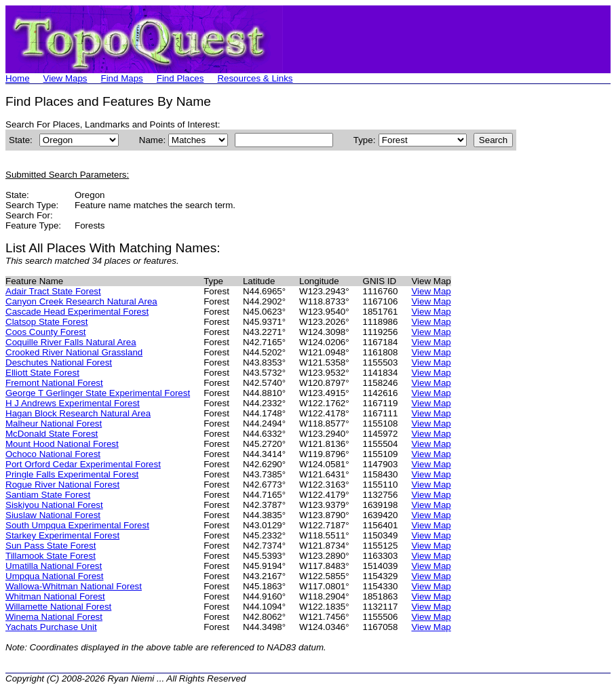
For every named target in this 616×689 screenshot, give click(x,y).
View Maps (65, 78)
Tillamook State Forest (51, 556)
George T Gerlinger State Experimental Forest (98, 393)
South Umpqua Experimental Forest (77, 525)
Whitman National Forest (55, 596)
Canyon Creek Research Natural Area (81, 301)
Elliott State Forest (42, 373)
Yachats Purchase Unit (51, 627)
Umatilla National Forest (54, 566)
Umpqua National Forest (54, 576)
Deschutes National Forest (59, 362)
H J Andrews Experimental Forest (73, 403)
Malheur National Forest (54, 424)
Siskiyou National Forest (54, 505)
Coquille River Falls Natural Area (71, 342)
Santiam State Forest (48, 495)
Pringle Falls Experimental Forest (72, 474)
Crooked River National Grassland (74, 352)
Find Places (180, 78)
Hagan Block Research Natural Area (78, 413)
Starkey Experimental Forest (62, 535)
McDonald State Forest (52, 434)
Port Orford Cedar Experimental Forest (83, 464)
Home (18, 78)
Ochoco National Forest (53, 454)
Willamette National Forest (58, 607)
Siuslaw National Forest (53, 515)
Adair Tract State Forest (53, 291)
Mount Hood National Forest (62, 444)
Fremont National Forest (54, 383)
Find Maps (122, 78)
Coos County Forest (46, 332)
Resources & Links (255, 78)
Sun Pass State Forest (51, 546)
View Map (431, 291)
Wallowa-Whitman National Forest (74, 586)
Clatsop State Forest (47, 322)
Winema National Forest (54, 617)
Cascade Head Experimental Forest (77, 312)
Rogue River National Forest (62, 485)
